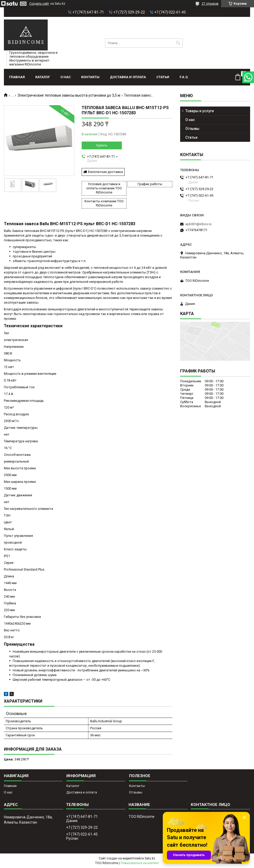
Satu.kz (150, 858)
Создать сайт (39, 4)
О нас (66, 77)
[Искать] (178, 43)
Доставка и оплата (128, 77)
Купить (102, 145)
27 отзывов (210, 4)
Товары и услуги (200, 111)
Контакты (90, 77)
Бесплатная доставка (105, 172)
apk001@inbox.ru (198, 224)
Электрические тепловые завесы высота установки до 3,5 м (69, 95)
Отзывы (192, 129)
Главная (17, 77)
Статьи (163, 77)
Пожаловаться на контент (140, 863)
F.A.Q (184, 77)
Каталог (43, 77)
